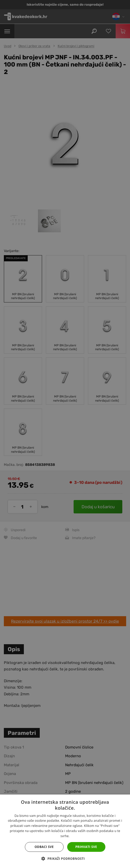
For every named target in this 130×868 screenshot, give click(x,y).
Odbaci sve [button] (44, 847)
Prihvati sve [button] (86, 847)
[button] (65, 859)
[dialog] (65, 434)
